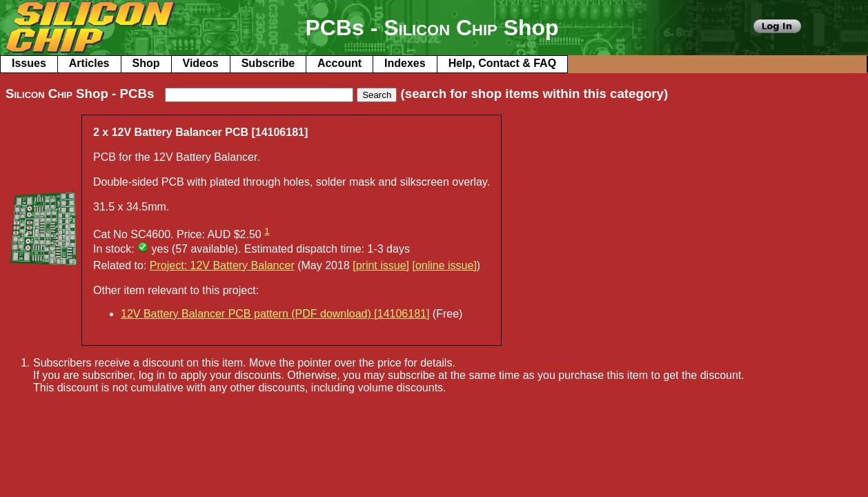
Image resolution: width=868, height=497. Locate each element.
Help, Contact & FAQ (502, 63)
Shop (146, 63)
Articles (89, 63)
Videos (201, 63)
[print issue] (381, 265)
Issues (29, 63)
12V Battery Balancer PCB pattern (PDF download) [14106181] (275, 314)
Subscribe (268, 63)
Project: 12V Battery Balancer (222, 265)
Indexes (405, 63)
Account (339, 63)
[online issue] (444, 265)
